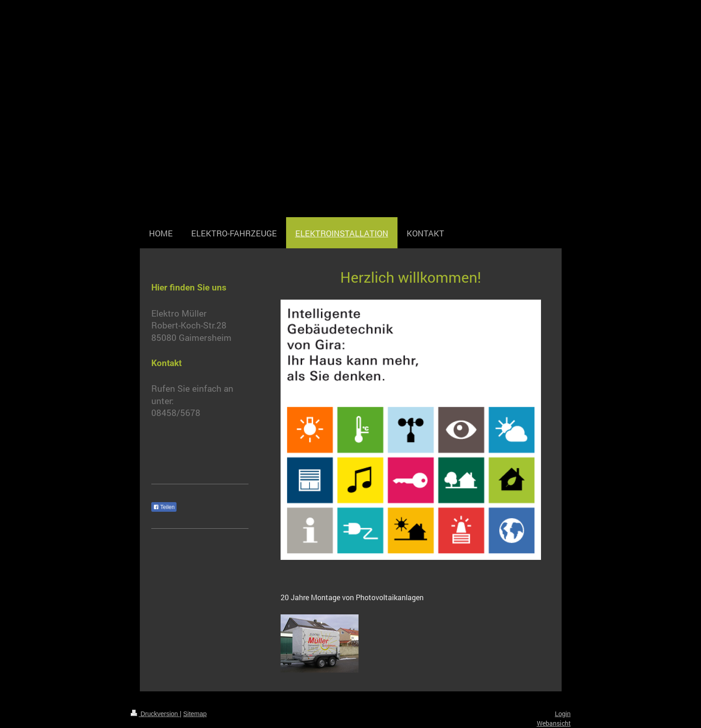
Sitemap (195, 714)
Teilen (164, 507)
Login (563, 714)
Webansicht (554, 723)
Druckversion (155, 714)
